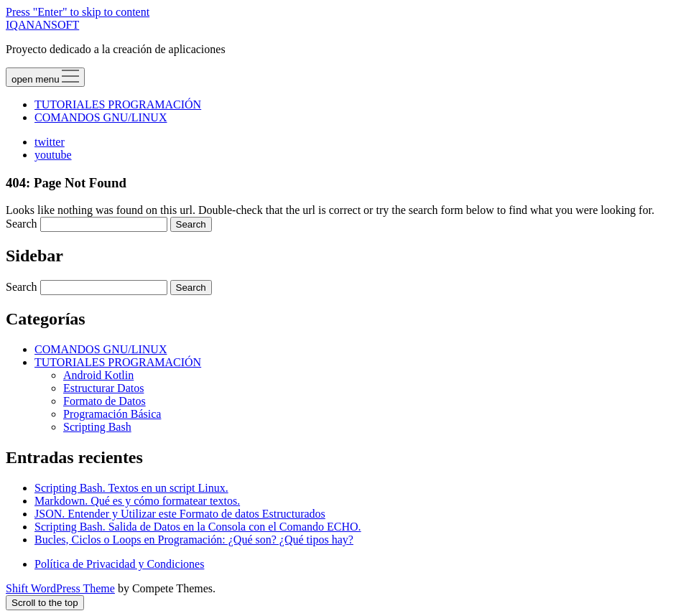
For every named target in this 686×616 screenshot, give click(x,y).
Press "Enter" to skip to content (78, 12)
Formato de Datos (105, 401)
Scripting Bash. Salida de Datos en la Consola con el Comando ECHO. (198, 527)
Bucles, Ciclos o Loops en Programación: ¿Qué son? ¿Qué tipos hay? (194, 540)
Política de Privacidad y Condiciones (119, 564)
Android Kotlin (98, 375)
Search (22, 224)
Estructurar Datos (103, 388)
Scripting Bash (97, 427)
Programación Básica (112, 414)
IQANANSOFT (42, 25)
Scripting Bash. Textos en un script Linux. (131, 488)
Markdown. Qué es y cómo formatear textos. (137, 501)
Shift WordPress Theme (60, 588)
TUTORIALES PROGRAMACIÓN (118, 104)
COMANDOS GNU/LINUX (101, 117)
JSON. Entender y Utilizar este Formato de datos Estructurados (180, 514)
